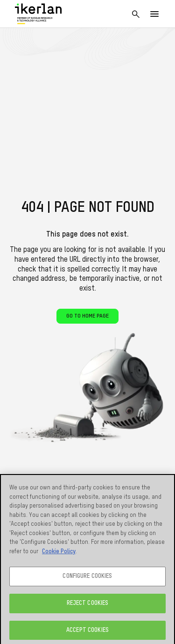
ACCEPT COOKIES (87, 633)
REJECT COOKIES (88, 606)
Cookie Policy (59, 554)
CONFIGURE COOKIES (87, 579)
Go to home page (87, 316)
